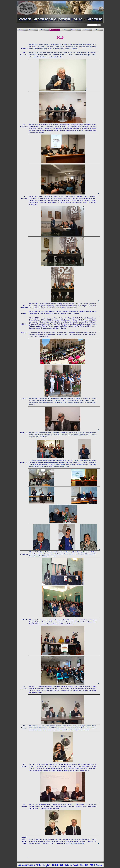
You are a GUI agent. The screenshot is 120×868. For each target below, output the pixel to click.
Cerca (99, 25)
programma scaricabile (77, 843)
